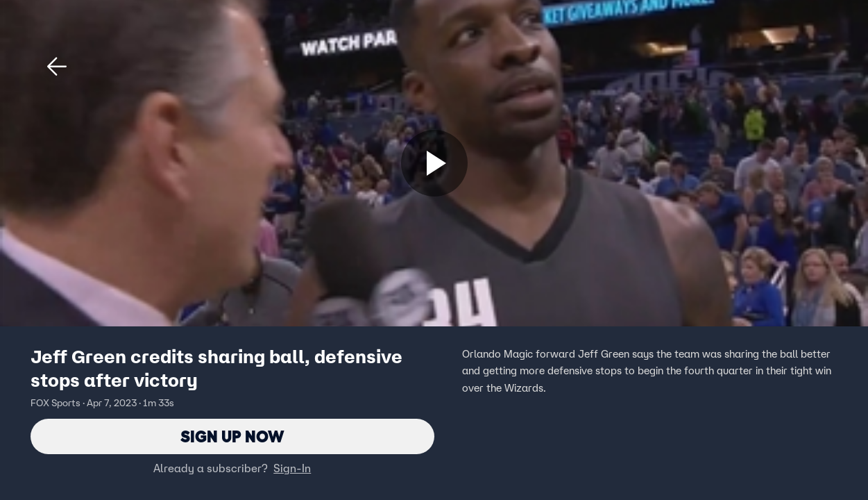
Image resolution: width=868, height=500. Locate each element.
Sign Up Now (232, 436)
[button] (57, 67)
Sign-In (292, 469)
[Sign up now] (434, 163)
